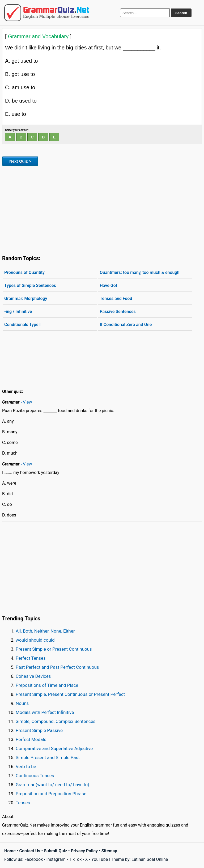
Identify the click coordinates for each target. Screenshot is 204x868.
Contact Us (30, 851)
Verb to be (26, 767)
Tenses (23, 803)
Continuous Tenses (35, 776)
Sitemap (109, 851)
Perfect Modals (31, 739)
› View (26, 402)
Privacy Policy (84, 851)
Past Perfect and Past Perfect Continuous (57, 667)
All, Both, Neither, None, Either (45, 631)
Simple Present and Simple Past (48, 757)
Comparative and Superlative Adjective (54, 748)
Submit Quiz (56, 851)
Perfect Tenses (31, 658)
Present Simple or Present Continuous (54, 649)
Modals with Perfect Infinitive (45, 712)
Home (10, 851)
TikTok (75, 859)
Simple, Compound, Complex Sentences (56, 721)
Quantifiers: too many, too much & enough (139, 272)
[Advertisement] (102, 209)
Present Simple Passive (39, 730)
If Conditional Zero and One (126, 325)
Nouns (22, 703)
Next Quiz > (20, 161)
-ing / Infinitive (18, 312)
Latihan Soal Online (150, 859)
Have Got (108, 285)
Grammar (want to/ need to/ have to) (52, 785)
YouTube (100, 859)
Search (181, 13)
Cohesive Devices (33, 676)
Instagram (56, 859)
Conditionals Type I (22, 325)
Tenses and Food (116, 298)
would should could (35, 640)
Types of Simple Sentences (30, 285)
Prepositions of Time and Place (47, 685)
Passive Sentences (118, 312)
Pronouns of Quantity (24, 272)
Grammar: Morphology (26, 298)
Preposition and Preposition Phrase (51, 794)
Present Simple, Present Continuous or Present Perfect (70, 694)
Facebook (34, 859)
